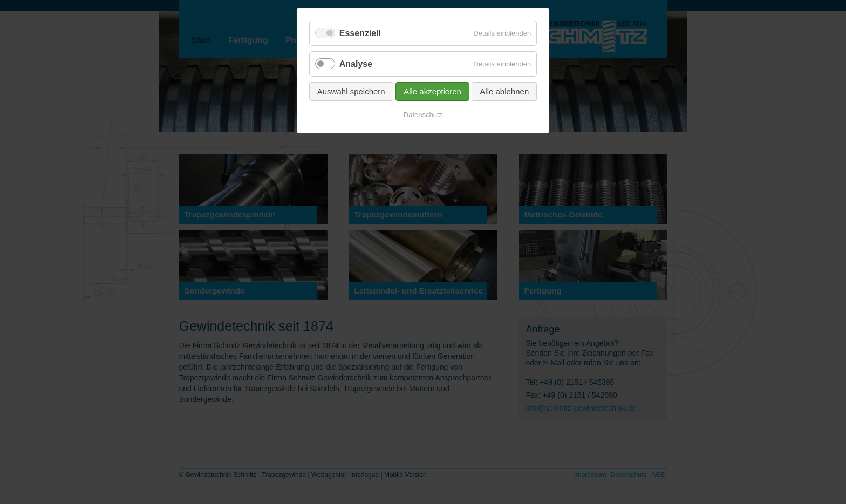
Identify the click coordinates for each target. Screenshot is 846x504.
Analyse (356, 64)
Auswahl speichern (351, 91)
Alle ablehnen (504, 91)
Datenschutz (423, 115)
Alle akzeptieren (432, 91)
